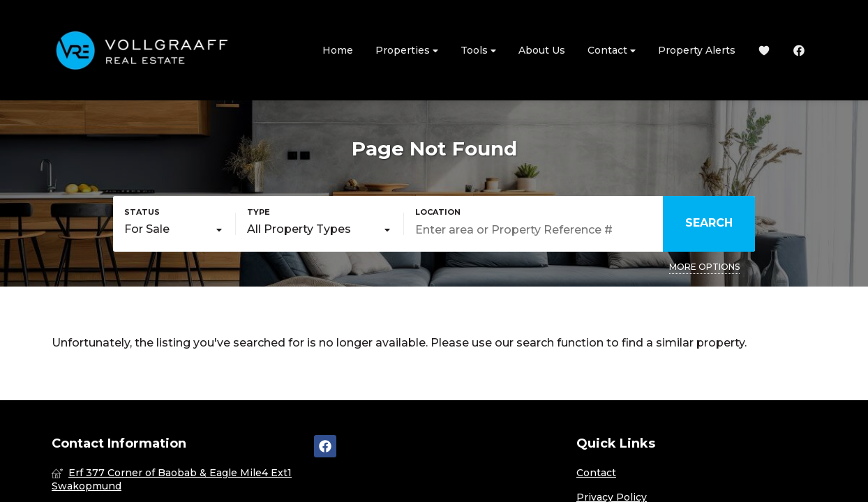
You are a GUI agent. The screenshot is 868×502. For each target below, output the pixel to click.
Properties (407, 51)
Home (338, 50)
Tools (478, 51)
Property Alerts (697, 50)
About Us (542, 50)
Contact (612, 51)
